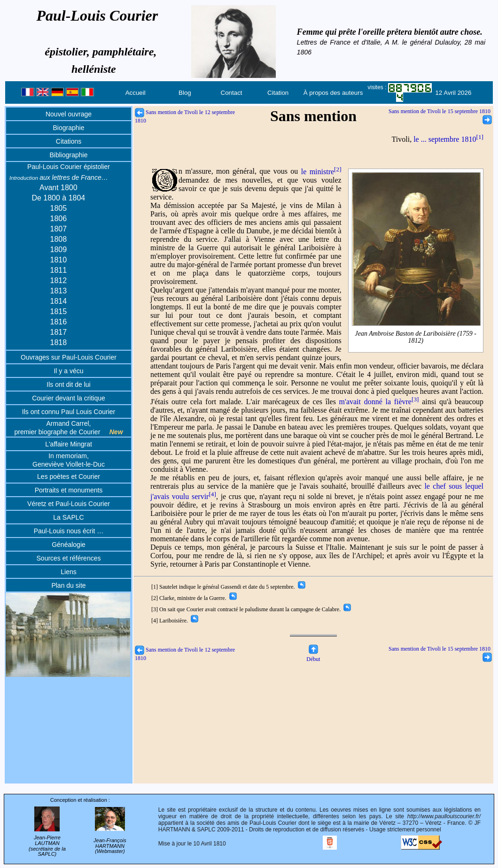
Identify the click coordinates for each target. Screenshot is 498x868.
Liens (68, 572)
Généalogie (69, 545)
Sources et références (69, 558)
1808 (59, 239)
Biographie (69, 128)
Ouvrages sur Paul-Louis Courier (69, 357)
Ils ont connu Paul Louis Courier (69, 412)
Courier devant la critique (69, 398)
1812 (59, 280)
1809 (59, 250)
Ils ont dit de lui (68, 384)
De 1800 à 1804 (58, 198)
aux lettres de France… (59, 177)
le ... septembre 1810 (448, 139)
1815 (59, 311)
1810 (59, 260)
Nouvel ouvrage (69, 114)
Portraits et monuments (69, 490)
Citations (69, 141)
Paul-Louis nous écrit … (69, 531)
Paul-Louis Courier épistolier (69, 167)
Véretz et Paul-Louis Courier (69, 504)
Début (313, 656)
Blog (185, 93)
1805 (59, 208)
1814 (59, 301)
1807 (59, 229)
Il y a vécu (68, 371)
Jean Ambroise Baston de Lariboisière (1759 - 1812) (416, 337)
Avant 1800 (58, 188)
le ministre (321, 172)
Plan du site (68, 585)
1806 (59, 219)
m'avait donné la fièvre (379, 402)
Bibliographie (69, 155)
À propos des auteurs (333, 93)
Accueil (136, 93)
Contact (232, 93)
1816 (59, 322)
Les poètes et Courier (69, 476)
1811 (59, 270)
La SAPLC (68, 517)
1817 (59, 332)
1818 (59, 342)
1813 (59, 291)
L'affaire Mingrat (69, 444)
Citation (278, 93)
